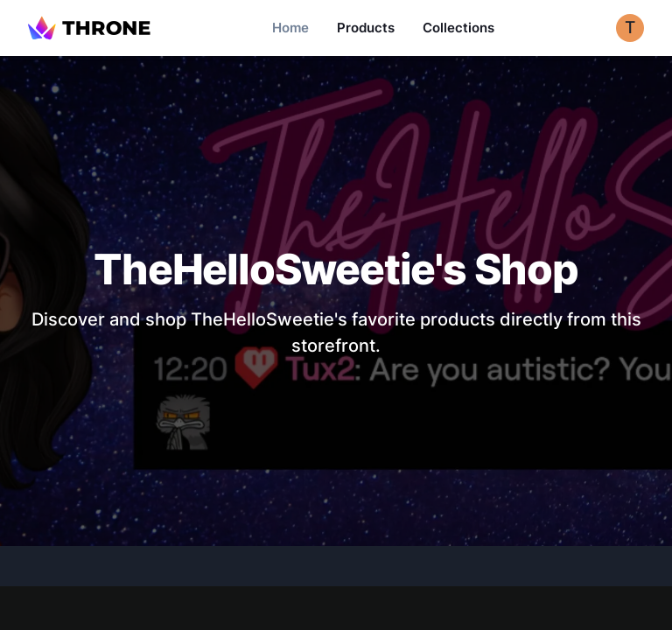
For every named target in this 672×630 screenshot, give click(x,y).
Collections (458, 28)
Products (366, 28)
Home (290, 28)
